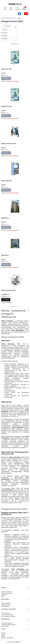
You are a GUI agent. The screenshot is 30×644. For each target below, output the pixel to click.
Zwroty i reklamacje (6, 592)
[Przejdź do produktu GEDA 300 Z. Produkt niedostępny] (15, 206)
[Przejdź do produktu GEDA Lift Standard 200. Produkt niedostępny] (15, 132)
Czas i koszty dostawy (7, 615)
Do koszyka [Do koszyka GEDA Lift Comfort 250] (6, 300)
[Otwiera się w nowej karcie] (19, 14)
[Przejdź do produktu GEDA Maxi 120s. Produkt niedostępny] (15, 57)
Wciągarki (20, 18)
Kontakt (3, 633)
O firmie (3, 635)
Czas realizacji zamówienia (8, 616)
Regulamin (4, 595)
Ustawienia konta (6, 605)
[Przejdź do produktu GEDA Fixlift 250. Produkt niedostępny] (15, 169)
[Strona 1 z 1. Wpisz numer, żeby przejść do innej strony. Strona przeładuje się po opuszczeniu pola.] (16, 44)
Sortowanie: (4, 36)
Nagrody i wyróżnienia (7, 638)
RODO (3, 636)
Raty (2, 596)
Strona (13, 44)
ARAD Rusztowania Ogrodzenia (8, 18)
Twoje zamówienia (6, 603)
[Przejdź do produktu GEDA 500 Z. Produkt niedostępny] (15, 244)
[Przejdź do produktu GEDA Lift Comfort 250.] (15, 280)
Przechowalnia (5, 606)
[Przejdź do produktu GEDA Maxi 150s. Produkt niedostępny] (15, 95)
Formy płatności (5, 613)
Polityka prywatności (7, 623)
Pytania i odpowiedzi (7, 593)
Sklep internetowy (13, 642)
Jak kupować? (5, 626)
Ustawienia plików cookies (8, 625)
